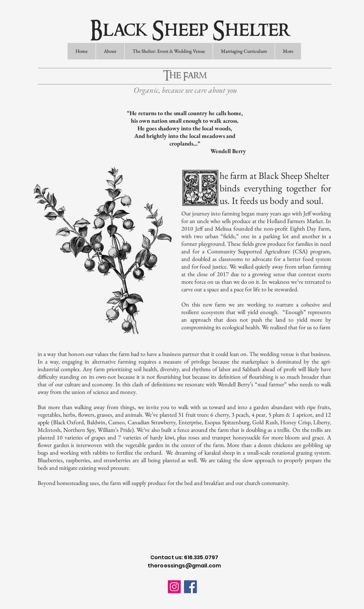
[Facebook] (190, 587)
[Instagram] (174, 587)
